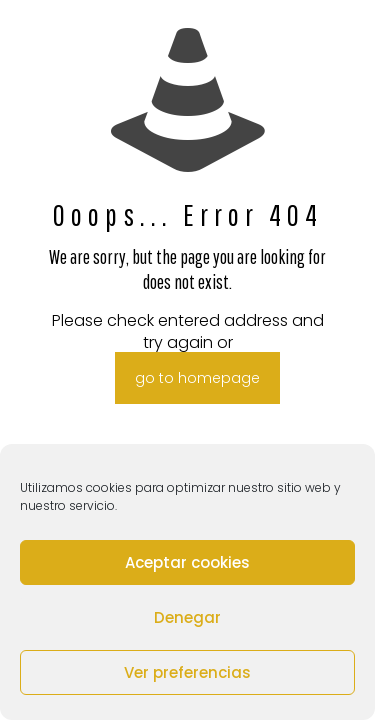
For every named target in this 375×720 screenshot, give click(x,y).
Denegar (187, 617)
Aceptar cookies (187, 562)
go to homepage (197, 378)
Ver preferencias (187, 672)
